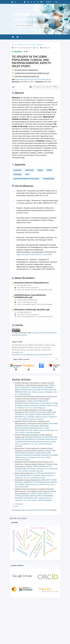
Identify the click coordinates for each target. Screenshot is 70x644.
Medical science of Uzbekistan (33, 17)
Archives (20, 45)
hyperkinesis (30, 170)
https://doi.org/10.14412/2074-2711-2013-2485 (34, 254)
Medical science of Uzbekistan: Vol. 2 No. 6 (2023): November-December (36, 444)
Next (18, 506)
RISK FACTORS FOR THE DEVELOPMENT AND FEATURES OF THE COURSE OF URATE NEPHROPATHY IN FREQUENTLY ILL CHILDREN (36, 415)
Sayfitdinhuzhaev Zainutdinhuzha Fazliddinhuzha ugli (32, 73)
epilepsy (40, 170)
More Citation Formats (21, 359)
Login (56, 2)
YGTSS (27, 174)
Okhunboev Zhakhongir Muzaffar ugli (27, 76)
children (49, 170)
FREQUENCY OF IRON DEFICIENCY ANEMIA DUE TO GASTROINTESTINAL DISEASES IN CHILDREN (36, 482)
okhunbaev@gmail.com (24, 285)
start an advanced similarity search (34, 510)
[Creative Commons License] (26, 51)
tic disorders (17, 170)
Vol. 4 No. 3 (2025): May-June (34, 45)
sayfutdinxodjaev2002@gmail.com (28, 300)
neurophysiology (49, 178)
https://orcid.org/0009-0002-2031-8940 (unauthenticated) (33, 290)
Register (49, 2)
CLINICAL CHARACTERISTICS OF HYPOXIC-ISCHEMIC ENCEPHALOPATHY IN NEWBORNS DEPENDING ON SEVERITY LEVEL (34, 496)
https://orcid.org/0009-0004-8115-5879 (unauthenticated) (33, 304)
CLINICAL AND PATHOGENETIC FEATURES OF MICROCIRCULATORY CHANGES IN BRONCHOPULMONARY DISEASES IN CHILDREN (37, 453)
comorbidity (17, 174)
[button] (42, 2)
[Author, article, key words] (31, 25)
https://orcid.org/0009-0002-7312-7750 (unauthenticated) (33, 317)
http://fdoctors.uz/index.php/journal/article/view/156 (32, 355)
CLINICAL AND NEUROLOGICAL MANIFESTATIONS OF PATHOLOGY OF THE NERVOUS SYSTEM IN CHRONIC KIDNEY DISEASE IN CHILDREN (36, 403)
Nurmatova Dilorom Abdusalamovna (26, 70)
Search (52, 25)
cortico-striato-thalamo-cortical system (26, 178)
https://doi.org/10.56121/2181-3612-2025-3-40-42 (33, 79)
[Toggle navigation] (17, 37)
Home (14, 45)
